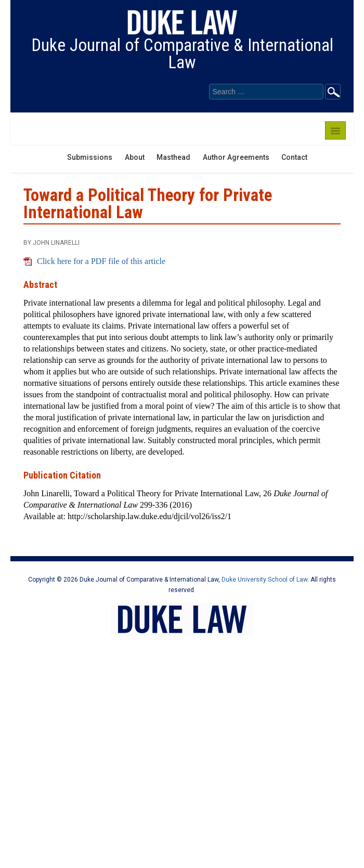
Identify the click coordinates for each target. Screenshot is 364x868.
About (135, 157)
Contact (294, 157)
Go (333, 92)
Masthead (173, 157)
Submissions (90, 157)
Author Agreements (236, 157)
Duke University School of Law (264, 580)
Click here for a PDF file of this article (101, 261)
